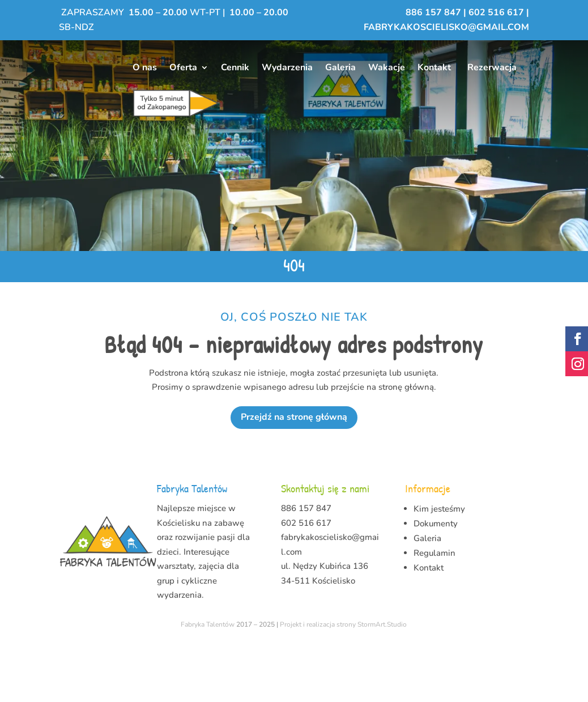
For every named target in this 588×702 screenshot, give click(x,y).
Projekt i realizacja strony (318, 680)
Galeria (340, 67)
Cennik (235, 67)
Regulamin (434, 609)
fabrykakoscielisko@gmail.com (446, 27)
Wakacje (387, 67)
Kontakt (434, 67)
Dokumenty (436, 579)
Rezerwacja (492, 67)
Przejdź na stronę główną (294, 473)
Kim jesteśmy (439, 564)
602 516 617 (496, 12)
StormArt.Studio (382, 680)
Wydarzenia (287, 67)
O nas (145, 67)
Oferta (183, 67)
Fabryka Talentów (208, 680)
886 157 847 (434, 12)
